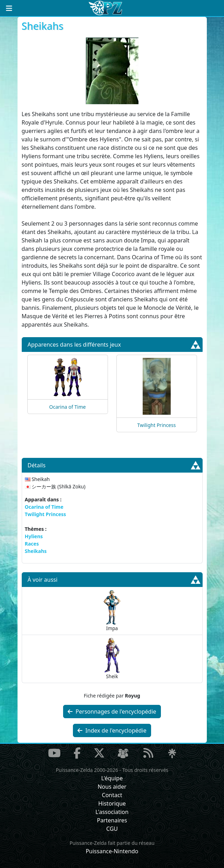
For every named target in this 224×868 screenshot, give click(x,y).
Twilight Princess (157, 425)
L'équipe (112, 778)
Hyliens (34, 536)
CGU (112, 829)
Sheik (112, 659)
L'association (112, 812)
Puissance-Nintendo (112, 851)
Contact (112, 795)
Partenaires (112, 820)
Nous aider (112, 787)
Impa (112, 611)
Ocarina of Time (67, 407)
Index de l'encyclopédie (112, 730)
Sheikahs (36, 551)
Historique (112, 803)
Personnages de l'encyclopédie (112, 712)
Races (32, 544)
